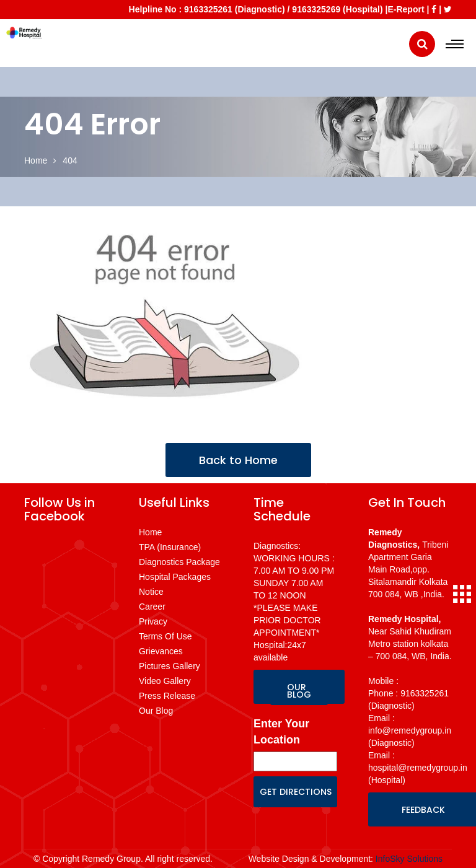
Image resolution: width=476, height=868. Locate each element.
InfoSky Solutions (409, 859)
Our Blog (156, 711)
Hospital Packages (175, 577)
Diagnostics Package (179, 562)
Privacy (153, 621)
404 (70, 160)
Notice (151, 592)
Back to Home (238, 460)
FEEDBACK (423, 810)
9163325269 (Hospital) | (340, 9)
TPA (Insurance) (170, 547)
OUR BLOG (299, 691)
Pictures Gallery (170, 666)
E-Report (406, 9)
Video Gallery (165, 681)
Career (152, 607)
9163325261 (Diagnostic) (235, 9)
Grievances (161, 651)
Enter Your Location (281, 732)
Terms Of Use (165, 636)
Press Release (167, 696)
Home (36, 160)
